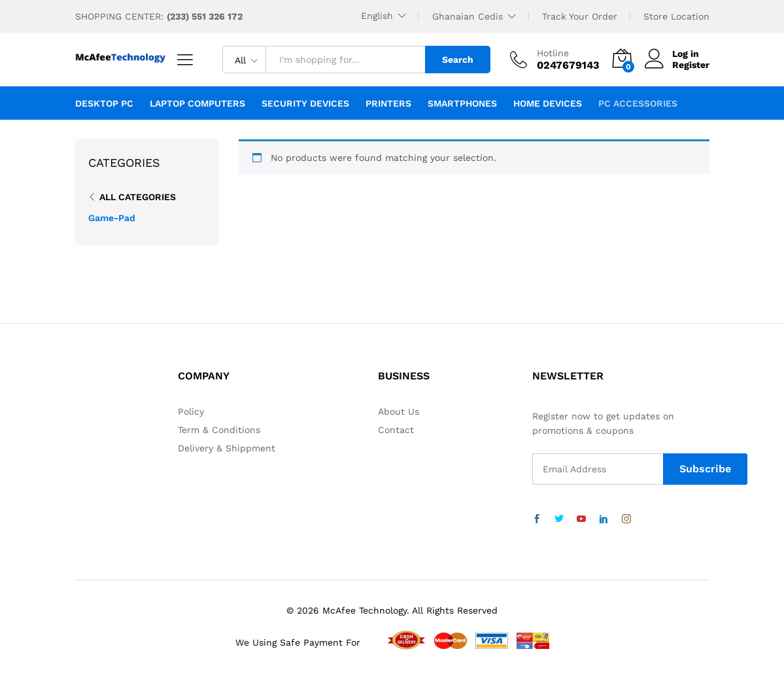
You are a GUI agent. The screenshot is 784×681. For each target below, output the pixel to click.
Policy (191, 411)
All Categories (138, 197)
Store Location (676, 16)
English (377, 16)
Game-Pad (112, 218)
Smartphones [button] (462, 103)
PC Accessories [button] (638, 103)
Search (458, 60)
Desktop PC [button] (104, 103)
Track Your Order (580, 16)
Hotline (553, 53)
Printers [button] (388, 103)
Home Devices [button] (548, 103)
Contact (396, 430)
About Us (399, 411)
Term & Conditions (219, 430)
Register (691, 65)
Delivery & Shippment (227, 448)
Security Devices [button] (305, 103)
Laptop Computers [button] (197, 103)
